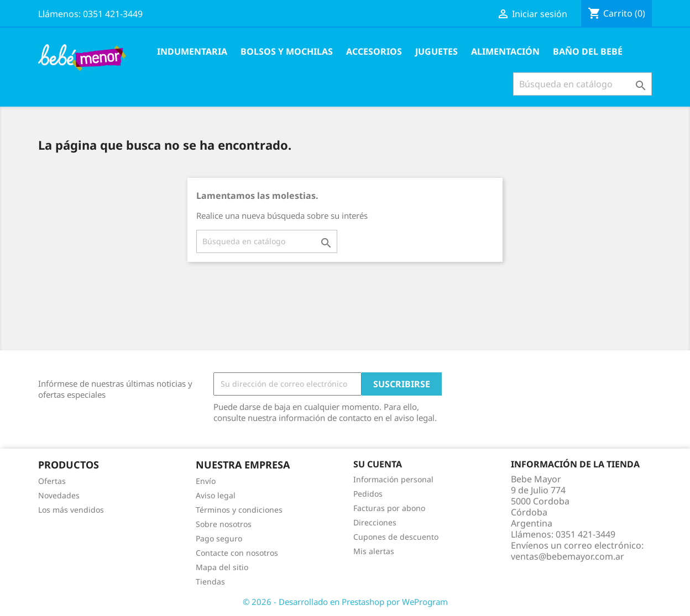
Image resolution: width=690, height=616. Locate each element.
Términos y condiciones (239, 510)
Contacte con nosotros (237, 553)
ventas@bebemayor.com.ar (568, 556)
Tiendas (210, 581)
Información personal (393, 479)
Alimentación (505, 51)
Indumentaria (192, 51)
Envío (206, 481)
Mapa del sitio (222, 567)
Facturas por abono (389, 508)
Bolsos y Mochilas (287, 51)
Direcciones (375, 522)
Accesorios (374, 51)
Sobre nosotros (224, 524)
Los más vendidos (71, 510)
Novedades (59, 495)
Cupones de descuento (396, 537)
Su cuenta (378, 464)
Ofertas (52, 481)
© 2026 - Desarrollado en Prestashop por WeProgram (345, 602)
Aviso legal (216, 495)
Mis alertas (374, 551)
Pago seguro (219, 538)
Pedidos (368, 494)
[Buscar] (582, 84)
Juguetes (437, 51)
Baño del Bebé (588, 51)
